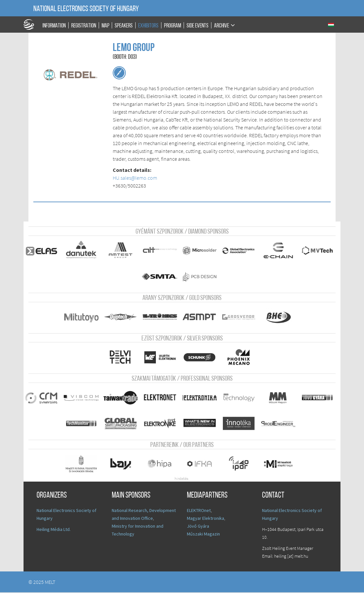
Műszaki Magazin (203, 535)
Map (106, 26)
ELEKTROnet (199, 511)
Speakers (124, 26)
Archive (222, 26)
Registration (84, 26)
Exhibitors (148, 26)
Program (173, 26)
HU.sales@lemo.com (135, 178)
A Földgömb (32, 25)
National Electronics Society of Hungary (86, 9)
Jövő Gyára (198, 527)
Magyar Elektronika (206, 519)
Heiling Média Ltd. (54, 530)
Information (54, 26)
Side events (198, 26)
